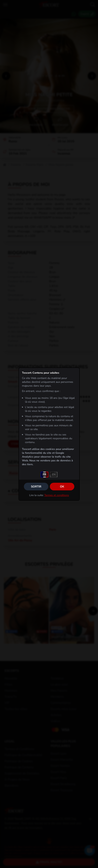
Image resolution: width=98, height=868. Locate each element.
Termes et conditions (57, 495)
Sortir (36, 487)
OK (62, 487)
